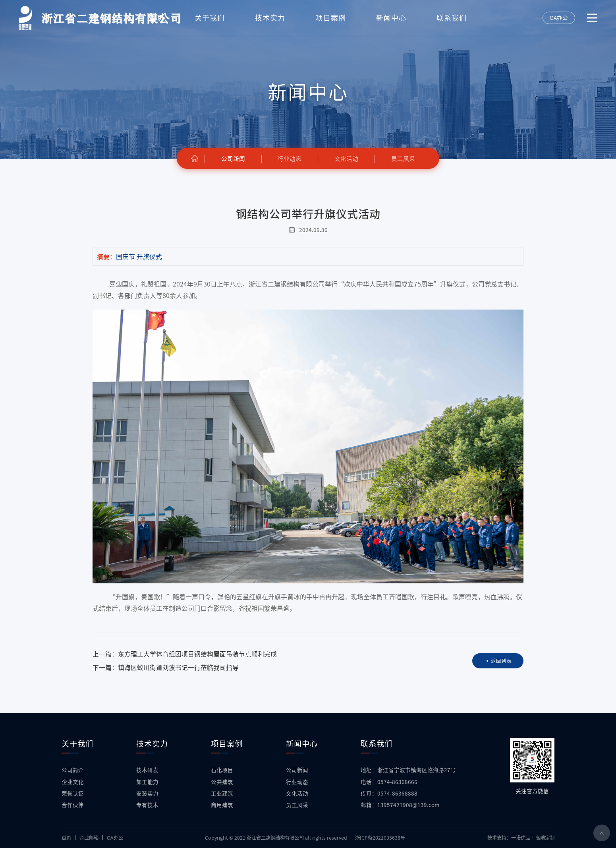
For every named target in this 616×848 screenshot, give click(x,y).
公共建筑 (222, 782)
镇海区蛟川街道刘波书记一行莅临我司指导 (178, 668)
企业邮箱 (89, 838)
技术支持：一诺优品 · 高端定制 (521, 838)
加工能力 (147, 782)
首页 (66, 838)
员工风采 (297, 805)
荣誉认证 (73, 794)
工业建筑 (222, 794)
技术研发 (147, 770)
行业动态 (297, 782)
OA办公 (115, 838)
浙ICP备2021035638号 (380, 838)
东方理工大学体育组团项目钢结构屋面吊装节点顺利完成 (197, 654)
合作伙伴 (73, 805)
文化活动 (297, 794)
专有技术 (147, 805)
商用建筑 (222, 805)
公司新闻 (297, 770)
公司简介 (73, 770)
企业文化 (73, 782)
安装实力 (147, 794)
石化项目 (222, 770)
